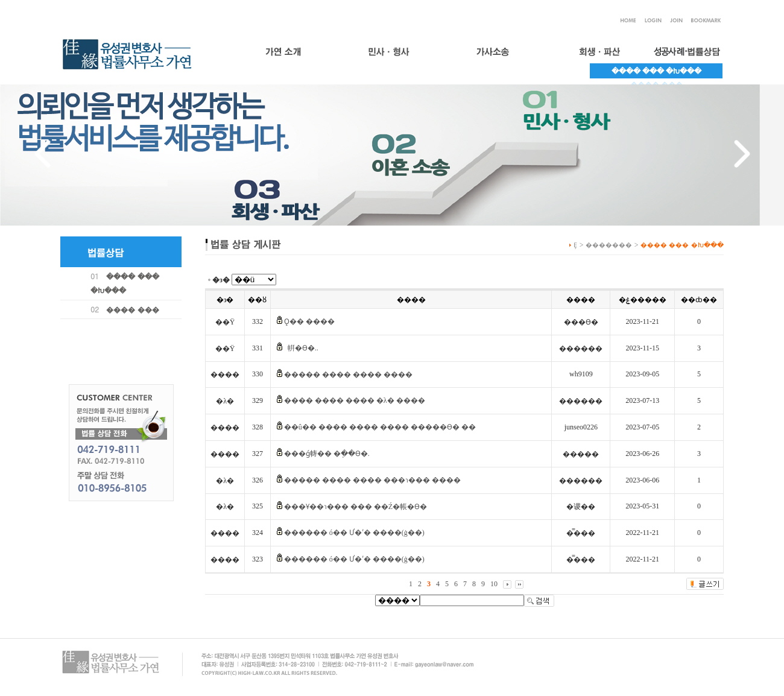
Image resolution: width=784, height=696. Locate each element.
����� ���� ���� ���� (348, 375)
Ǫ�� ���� (309, 321)
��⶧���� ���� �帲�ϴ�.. (301, 348)
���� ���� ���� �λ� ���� (355, 400)
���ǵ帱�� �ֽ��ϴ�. (327, 454)
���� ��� (133, 309)
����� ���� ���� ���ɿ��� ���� (372, 480)
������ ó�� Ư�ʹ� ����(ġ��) (354, 533)
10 (494, 584)
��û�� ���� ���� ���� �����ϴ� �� (380, 427)
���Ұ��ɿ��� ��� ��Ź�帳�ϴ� (356, 507)
